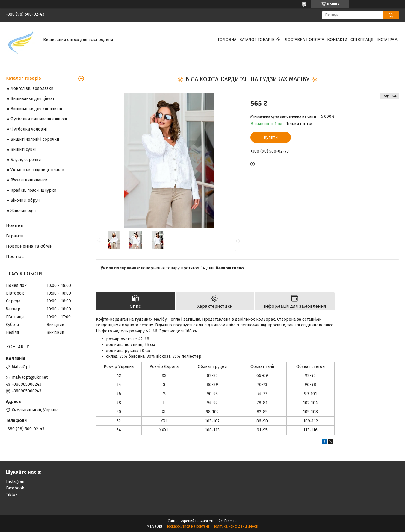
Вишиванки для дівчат (33, 99)
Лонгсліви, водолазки (32, 88)
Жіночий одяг (23, 211)
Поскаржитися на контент (188, 526)
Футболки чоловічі (29, 129)
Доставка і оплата (304, 40)
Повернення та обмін (29, 246)
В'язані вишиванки (29, 180)
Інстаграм (387, 40)
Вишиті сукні (23, 150)
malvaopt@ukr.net (30, 377)
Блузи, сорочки (26, 160)
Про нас (15, 257)
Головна (227, 40)
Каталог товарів (257, 40)
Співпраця (362, 40)
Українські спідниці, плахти (37, 170)
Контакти (337, 40)
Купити (271, 137)
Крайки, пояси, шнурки (33, 190)
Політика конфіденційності (235, 526)
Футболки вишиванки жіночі (39, 119)
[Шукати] (391, 15)
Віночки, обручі (25, 200)
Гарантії (15, 236)
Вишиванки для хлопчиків (36, 109)
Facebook (15, 488)
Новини (15, 225)
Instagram (16, 482)
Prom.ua (231, 521)
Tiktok (12, 495)
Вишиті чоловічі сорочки (35, 139)
